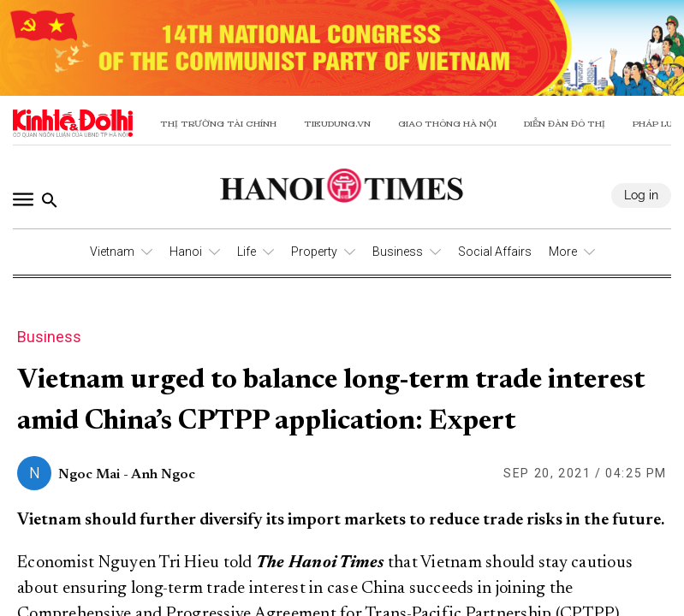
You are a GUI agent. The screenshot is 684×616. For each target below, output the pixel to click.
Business (398, 252)
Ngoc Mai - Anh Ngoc (127, 475)
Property (314, 252)
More (563, 252)
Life (247, 252)
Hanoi (186, 252)
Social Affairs (495, 252)
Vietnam (112, 252)
